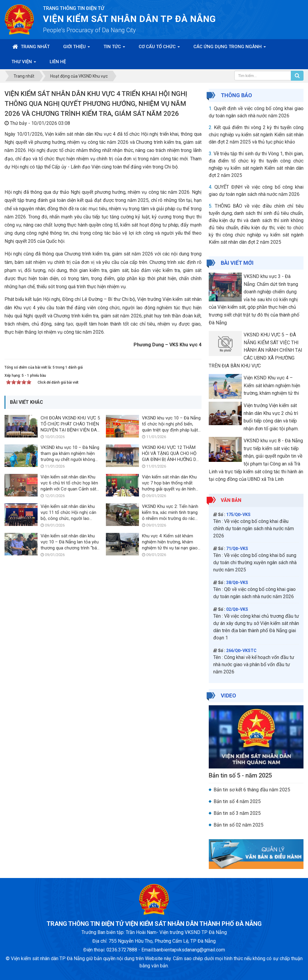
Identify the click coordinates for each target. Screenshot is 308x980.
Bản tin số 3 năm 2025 (237, 813)
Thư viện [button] (24, 63)
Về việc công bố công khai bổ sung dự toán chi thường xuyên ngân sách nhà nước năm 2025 (255, 563)
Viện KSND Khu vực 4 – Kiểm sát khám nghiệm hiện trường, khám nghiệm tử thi (272, 385)
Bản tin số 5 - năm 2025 (240, 775)
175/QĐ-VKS (238, 515)
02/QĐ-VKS (237, 609)
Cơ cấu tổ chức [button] (159, 48)
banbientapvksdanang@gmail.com (189, 950)
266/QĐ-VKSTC (241, 651)
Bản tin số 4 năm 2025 (237, 801)
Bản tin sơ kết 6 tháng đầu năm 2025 (252, 790)
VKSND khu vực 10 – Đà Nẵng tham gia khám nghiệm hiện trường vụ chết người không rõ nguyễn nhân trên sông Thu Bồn (70, 591)
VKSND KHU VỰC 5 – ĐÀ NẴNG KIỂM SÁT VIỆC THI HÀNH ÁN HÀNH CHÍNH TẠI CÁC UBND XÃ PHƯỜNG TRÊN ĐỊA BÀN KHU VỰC (256, 350)
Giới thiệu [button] (77, 48)
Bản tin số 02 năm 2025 (239, 825)
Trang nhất (31, 47)
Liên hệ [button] (58, 62)
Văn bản (231, 500)
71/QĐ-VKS (237, 549)
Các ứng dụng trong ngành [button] (230, 48)
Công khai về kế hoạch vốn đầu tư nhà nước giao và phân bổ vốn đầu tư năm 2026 (254, 665)
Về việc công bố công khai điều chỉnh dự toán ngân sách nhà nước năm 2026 (254, 529)
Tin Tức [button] (114, 48)
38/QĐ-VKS (237, 583)
